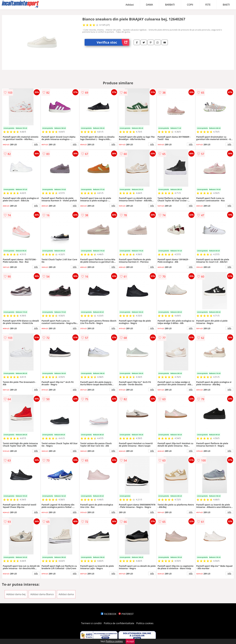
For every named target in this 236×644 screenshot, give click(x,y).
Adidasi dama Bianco (42, 594)
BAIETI (226, 5)
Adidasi (130, 5)
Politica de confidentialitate (119, 623)
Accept (130, 641)
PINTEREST (126, 614)
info (36, 144)
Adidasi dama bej (16, 594)
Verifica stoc (113, 42)
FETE (208, 5)
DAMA (149, 5)
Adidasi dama (66, 594)
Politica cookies (145, 623)
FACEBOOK (109, 614)
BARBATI (170, 5)
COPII (190, 5)
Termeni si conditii (91, 623)
